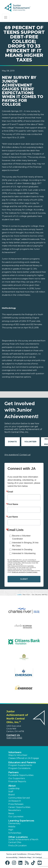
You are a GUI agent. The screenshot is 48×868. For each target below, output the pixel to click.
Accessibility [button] (12, 857)
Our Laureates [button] (16, 817)
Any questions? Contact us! (17, 455)
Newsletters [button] (15, 810)
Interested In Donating (22, 550)
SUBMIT (24, 579)
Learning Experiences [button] (21, 821)
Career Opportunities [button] (19, 807)
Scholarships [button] (15, 833)
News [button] (11, 813)
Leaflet (19, 595)
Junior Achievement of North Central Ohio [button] (23, 841)
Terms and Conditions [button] (16, 854)
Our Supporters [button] (17, 778)
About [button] (12, 786)
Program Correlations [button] (19, 768)
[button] (8, 863)
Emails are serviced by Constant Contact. (25, 572)
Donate (12, 442)
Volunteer (30, 442)
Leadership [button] (14, 788)
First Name (13, 504)
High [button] (11, 830)
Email (10, 492)
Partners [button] (13, 772)
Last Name (13, 517)
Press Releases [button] (16, 804)
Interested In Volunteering (24, 553)
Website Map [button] (25, 857)
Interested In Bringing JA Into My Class (25, 544)
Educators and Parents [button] (22, 762)
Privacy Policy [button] (34, 854)
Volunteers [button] (15, 752)
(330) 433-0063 (14, 738)
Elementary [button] (14, 823)
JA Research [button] (15, 801)
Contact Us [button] (13, 735)
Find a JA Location (17, 846)
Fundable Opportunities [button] (21, 775)
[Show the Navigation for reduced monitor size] (6, 17)
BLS (34, 183)
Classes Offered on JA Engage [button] (24, 758)
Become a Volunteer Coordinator (21, 537)
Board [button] (11, 795)
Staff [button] (11, 792)
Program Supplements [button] (20, 765)
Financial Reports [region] (17, 781)
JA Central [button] (37, 857)
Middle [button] (12, 827)
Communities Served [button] (19, 798)
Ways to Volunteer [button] (18, 755)
